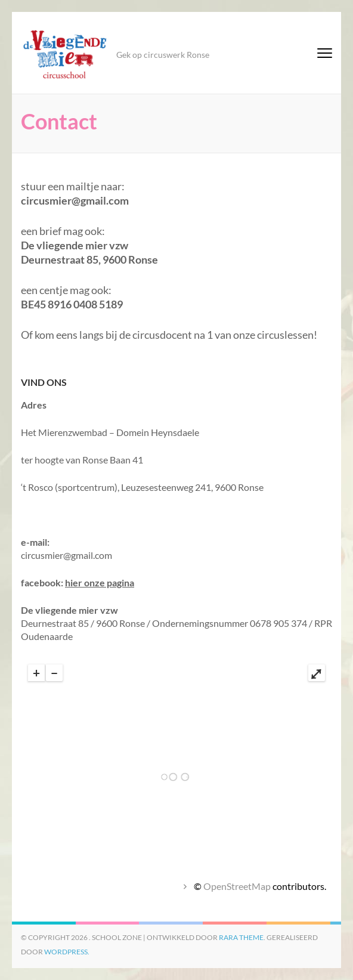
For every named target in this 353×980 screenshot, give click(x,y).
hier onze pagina (100, 582)
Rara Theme (241, 937)
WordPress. (67, 952)
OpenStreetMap (237, 886)
